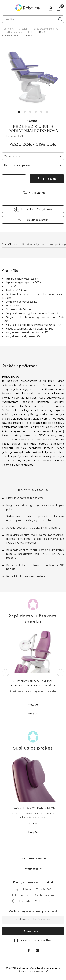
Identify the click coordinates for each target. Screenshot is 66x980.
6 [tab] (47, 112)
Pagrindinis (8, 29)
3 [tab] (30, 112)
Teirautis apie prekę (37, 220)
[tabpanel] (33, 77)
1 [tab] (19, 112)
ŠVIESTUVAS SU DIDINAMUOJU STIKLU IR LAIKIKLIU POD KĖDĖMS (33, 684)
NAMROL (33, 121)
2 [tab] (25, 112)
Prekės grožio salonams (45, 29)
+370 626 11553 (42, 889)
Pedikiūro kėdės (13, 32)
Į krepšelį (49, 179)
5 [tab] (41, 112)
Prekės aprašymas (33, 244)
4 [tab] (36, 112)
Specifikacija (10, 244)
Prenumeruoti (33, 931)
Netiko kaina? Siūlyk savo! (37, 209)
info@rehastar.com (42, 895)
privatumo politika (41, 940)
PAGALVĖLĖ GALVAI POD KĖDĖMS (33, 808)
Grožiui (23, 29)
